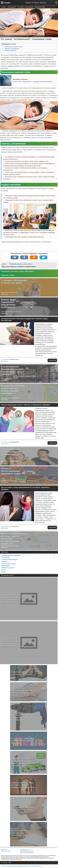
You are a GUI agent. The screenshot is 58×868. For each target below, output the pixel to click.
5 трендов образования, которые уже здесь (14, 282)
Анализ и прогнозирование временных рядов (11, 471)
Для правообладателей (27, 853)
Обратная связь (6, 851)
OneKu (7, 3)
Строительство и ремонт (9, 560)
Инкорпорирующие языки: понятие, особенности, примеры (26, 405)
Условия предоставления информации (13, 866)
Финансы (4, 562)
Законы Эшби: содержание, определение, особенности (9, 304)
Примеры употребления (12, 49)
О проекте (35, 3)
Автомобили (5, 558)
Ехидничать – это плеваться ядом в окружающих (11, 452)
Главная (28, 3)
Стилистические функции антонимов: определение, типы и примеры (13, 371)
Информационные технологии (11, 556)
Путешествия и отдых (8, 564)
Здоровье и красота (8, 568)
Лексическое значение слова (13, 47)
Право (3, 572)
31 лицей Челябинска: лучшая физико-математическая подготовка (13, 390)
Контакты (43, 3)
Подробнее (52, 361)
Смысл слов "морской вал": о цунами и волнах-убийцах (32, 82)
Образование (4, 294)
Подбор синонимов (11, 51)
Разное (4, 570)
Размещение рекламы (27, 851)
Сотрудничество (25, 850)
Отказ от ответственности (33, 866)
